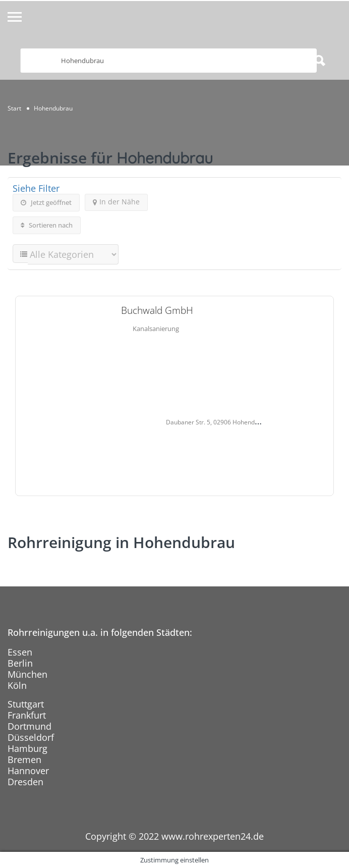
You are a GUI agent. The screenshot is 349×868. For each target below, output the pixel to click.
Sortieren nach (47, 225)
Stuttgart (26, 704)
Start (14, 108)
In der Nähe (116, 202)
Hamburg (27, 748)
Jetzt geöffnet (46, 202)
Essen (20, 652)
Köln (17, 685)
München (27, 674)
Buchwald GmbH (157, 310)
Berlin (20, 663)
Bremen (24, 759)
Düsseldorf (31, 737)
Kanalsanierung (156, 329)
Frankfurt (27, 715)
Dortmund (30, 726)
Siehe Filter (36, 188)
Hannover (28, 771)
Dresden (25, 782)
